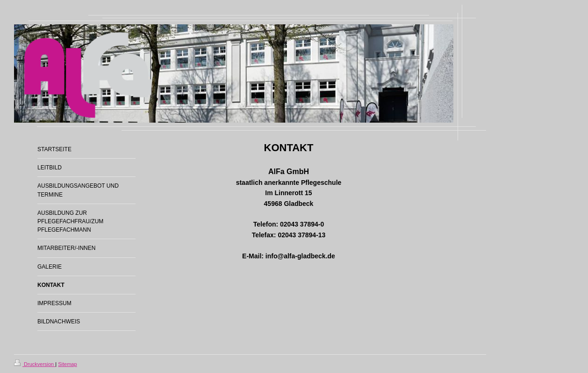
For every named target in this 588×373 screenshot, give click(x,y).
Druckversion (35, 364)
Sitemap (67, 364)
